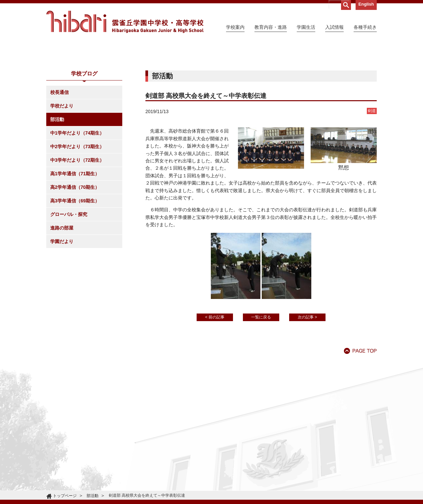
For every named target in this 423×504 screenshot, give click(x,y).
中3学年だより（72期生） (77, 220)
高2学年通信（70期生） (75, 247)
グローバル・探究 (69, 274)
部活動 (57, 180)
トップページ (65, 496)
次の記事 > (307, 377)
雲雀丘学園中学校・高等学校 (125, 22)
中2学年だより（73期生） (77, 207)
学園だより (62, 302)
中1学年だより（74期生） (77, 193)
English (366, 4)
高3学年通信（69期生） (75, 261)
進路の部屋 (62, 288)
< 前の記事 (215, 377)
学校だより (62, 166)
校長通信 (59, 152)
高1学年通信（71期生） (75, 234)
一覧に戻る (261, 377)
